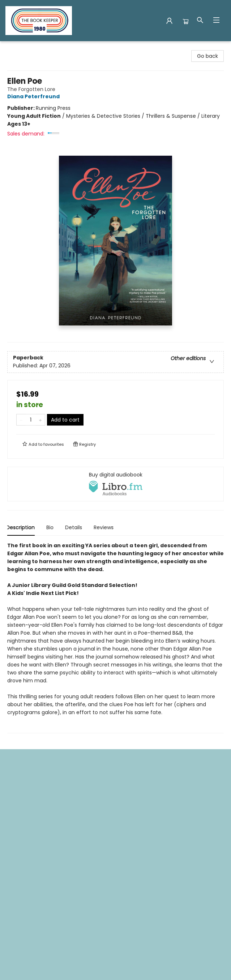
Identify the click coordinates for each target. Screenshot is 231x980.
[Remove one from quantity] (21, 420)
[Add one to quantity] (40, 420)
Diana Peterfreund (35, 96)
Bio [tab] (51, 527)
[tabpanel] (115, 637)
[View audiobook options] (115, 484)
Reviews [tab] (105, 527)
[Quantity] (31, 420)
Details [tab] (75, 527)
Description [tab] (22, 527)
